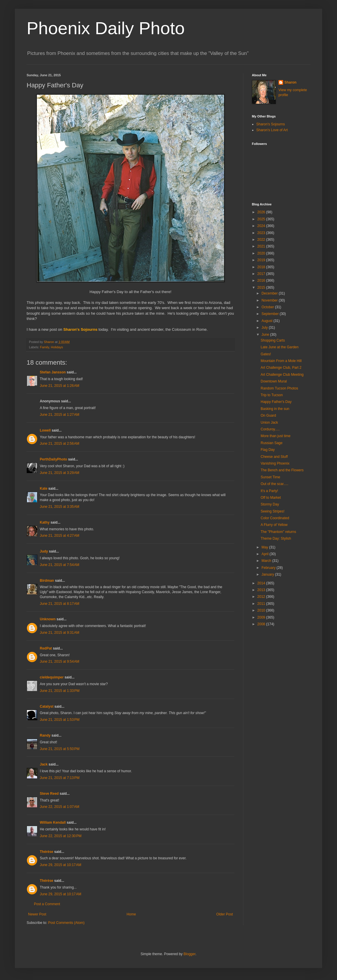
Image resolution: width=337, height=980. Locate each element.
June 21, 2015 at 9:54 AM (60, 662)
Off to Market (271, 498)
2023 (262, 233)
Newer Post (37, 914)
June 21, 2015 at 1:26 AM (60, 386)
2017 (262, 274)
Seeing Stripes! (272, 511)
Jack (44, 764)
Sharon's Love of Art (272, 130)
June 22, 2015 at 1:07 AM (60, 807)
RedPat (46, 648)
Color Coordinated (275, 518)
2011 (262, 604)
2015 (262, 288)
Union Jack (269, 423)
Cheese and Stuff (274, 457)
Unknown (48, 619)
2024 (262, 226)
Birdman (47, 581)
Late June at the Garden (280, 347)
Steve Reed (49, 794)
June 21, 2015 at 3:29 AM (60, 473)
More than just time (276, 436)
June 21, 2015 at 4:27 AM (60, 536)
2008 (262, 624)
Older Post (225, 914)
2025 (262, 219)
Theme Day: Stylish (276, 539)
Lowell (45, 430)
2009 (262, 617)
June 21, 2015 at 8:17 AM (60, 604)
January (268, 574)
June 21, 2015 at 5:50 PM (60, 749)
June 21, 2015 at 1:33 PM (60, 691)
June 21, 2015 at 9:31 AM (60, 633)
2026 (262, 212)
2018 (262, 267)
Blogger (189, 954)
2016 (262, 281)
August (268, 321)
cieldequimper (52, 677)
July (265, 328)
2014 (262, 583)
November (270, 300)
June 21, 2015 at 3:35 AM (60, 507)
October (268, 307)
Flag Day (268, 450)
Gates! (266, 354)
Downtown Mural (274, 381)
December (270, 293)
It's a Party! (269, 491)
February (269, 568)
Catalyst (47, 707)
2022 (262, 240)
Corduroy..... (270, 429)
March (267, 561)
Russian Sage (272, 443)
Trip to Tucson (272, 395)
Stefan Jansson (53, 372)
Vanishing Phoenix (275, 463)
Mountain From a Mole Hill (281, 361)
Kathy (45, 522)
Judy (44, 551)
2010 (262, 610)
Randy (45, 735)
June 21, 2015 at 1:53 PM (60, 720)
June (266, 335)
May (265, 547)
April (265, 554)
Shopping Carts (273, 340)
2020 (262, 253)
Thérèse (47, 852)
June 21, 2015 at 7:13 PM (60, 778)
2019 (262, 260)
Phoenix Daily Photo (106, 28)
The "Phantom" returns (278, 532)
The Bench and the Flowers (282, 470)
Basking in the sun (275, 409)
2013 (262, 590)
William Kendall (53, 823)
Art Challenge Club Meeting (282, 375)
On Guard (268, 415)
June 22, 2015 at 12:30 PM (61, 836)
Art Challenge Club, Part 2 (281, 368)
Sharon (290, 82)
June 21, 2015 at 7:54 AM (60, 565)
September (271, 314)
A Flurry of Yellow (274, 525)
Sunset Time (270, 477)
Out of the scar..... (275, 484)
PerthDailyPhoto (53, 459)
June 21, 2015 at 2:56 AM (60, 444)
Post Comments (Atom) (66, 923)
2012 (262, 597)
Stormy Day (270, 504)
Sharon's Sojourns (271, 124)
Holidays (57, 347)
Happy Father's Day (276, 402)
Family (45, 347)
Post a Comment (47, 904)
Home (131, 914)
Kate (44, 489)
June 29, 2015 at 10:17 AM (61, 865)
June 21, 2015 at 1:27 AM (60, 415)
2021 (262, 246)
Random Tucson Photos (279, 388)
